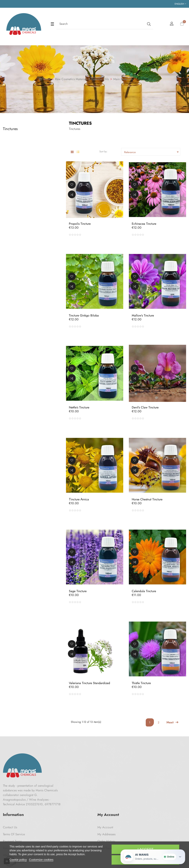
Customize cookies (41, 860)
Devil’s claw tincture (145, 407)
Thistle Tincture (141, 683)
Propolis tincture (80, 224)
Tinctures (10, 129)
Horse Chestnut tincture (147, 499)
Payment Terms (12, 841)
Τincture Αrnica (79, 499)
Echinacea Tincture (144, 224)
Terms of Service (14, 834)
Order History (106, 841)
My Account (105, 827)
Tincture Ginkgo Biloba (84, 316)
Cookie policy (18, 860)
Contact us (10, 827)
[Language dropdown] (180, 4)
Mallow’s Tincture (143, 316)
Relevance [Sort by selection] (152, 152)
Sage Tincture (78, 591)
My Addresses (106, 834)
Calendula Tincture (144, 591)
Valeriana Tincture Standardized (89, 683)
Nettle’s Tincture (79, 407)
